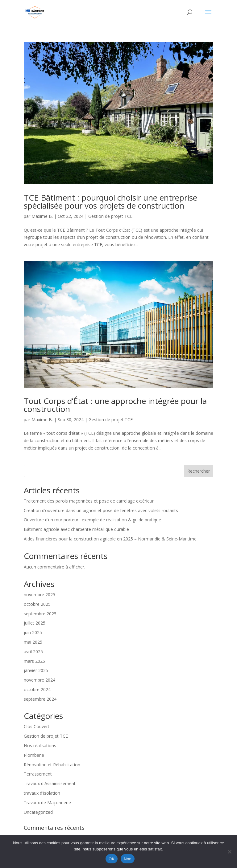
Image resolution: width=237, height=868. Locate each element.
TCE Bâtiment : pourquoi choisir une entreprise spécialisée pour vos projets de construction (110, 202)
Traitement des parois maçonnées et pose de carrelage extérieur (89, 501)
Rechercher (199, 471)
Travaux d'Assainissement (50, 783)
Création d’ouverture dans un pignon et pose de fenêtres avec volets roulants (101, 510)
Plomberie (34, 755)
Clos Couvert (37, 726)
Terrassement (38, 774)
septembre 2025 (40, 614)
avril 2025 (33, 652)
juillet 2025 (35, 623)
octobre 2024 (37, 689)
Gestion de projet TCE (110, 216)
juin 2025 (33, 632)
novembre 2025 (39, 595)
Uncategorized (38, 812)
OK (112, 859)
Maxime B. (42, 216)
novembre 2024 (39, 680)
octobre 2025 (37, 604)
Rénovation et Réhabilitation (52, 765)
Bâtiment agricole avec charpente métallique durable (76, 529)
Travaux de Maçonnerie (47, 803)
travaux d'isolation (42, 793)
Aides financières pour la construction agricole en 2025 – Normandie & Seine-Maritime (110, 539)
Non (128, 859)
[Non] (229, 852)
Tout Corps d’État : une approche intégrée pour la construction (115, 405)
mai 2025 (33, 642)
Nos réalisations (40, 746)
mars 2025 (34, 661)
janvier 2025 (36, 670)
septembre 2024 (40, 699)
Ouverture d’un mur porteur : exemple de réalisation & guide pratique (92, 520)
